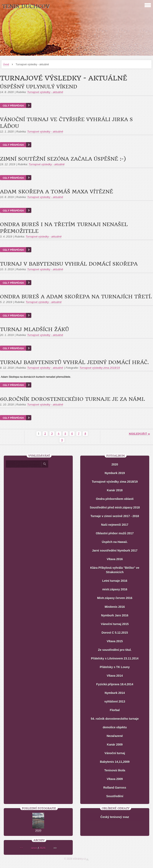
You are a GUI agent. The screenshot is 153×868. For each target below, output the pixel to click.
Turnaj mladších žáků (34, 329)
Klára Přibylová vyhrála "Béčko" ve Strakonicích (115, 570)
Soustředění (115, 796)
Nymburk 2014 (115, 693)
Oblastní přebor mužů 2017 (115, 533)
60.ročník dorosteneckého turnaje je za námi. (73, 399)
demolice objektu (115, 727)
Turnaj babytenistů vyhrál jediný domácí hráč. (74, 362)
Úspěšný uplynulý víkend (39, 87)
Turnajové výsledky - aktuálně (45, 92)
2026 (42, 848)
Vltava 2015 (115, 641)
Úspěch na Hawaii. (115, 542)
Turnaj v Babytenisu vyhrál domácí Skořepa (69, 264)
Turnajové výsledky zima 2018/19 (100, 368)
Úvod (6, 64)
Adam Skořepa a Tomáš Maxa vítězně (57, 192)
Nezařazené (115, 736)
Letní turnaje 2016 (115, 581)
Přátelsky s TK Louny (115, 667)
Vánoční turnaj (115, 753)
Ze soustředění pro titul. (115, 650)
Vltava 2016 (115, 559)
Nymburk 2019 (115, 473)
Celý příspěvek (13, 106)
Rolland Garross (115, 788)
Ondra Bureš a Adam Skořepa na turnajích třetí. (76, 297)
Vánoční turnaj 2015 (115, 624)
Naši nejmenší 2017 (115, 525)
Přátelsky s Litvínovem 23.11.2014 (115, 658)
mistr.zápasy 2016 (115, 589)
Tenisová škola (115, 770)
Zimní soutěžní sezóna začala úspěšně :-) (63, 159)
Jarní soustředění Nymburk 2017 (115, 551)
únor (34, 848)
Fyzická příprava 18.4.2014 (115, 684)
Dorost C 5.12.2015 (115, 633)
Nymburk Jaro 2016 (115, 615)
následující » (139, 434)
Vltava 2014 (115, 676)
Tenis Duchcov (26, 6)
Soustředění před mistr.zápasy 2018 (115, 507)
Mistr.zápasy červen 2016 (115, 598)
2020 (115, 464)
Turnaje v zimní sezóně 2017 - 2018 (115, 516)
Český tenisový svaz (115, 817)
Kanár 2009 (115, 745)
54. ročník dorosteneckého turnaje (115, 719)
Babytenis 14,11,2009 (115, 762)
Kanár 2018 (115, 490)
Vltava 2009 (115, 779)
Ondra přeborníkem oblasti (115, 499)
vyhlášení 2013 (115, 701)
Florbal (115, 710)
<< (22, 848)
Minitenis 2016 (115, 607)
